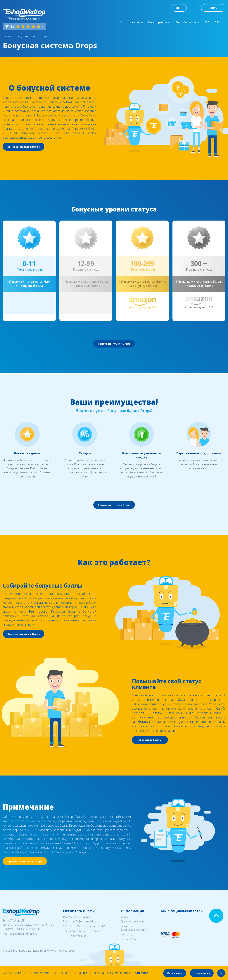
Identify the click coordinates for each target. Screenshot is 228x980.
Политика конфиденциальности (134, 928)
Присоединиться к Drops (24, 147)
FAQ (207, 22)
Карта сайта (128, 939)
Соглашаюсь (175, 973)
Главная (8, 36)
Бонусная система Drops (32, 36)
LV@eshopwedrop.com (89, 921)
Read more (140, 973)
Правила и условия (132, 921)
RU (177, 8)
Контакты (126, 935)
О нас (124, 917)
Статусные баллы (150, 740)
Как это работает (159, 22)
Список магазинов (131, 22)
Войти (213, 8)
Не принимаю (202, 973)
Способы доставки (187, 22)
